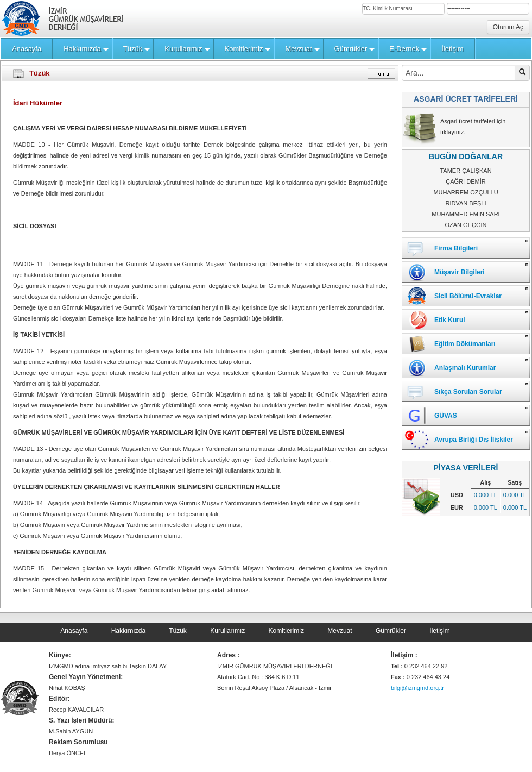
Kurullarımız (227, 631)
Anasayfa (74, 631)
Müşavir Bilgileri (460, 272)
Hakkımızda (128, 631)
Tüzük (178, 631)
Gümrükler (391, 631)
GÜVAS (446, 416)
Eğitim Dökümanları (465, 344)
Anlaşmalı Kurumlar (465, 368)
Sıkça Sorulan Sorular (468, 392)
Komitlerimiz (286, 631)
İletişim (439, 631)
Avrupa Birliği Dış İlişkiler (474, 440)
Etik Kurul (450, 320)
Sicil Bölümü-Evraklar (468, 296)
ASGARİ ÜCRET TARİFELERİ (466, 99)
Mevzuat (340, 631)
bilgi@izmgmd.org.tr (417, 688)
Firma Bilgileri (456, 248)
